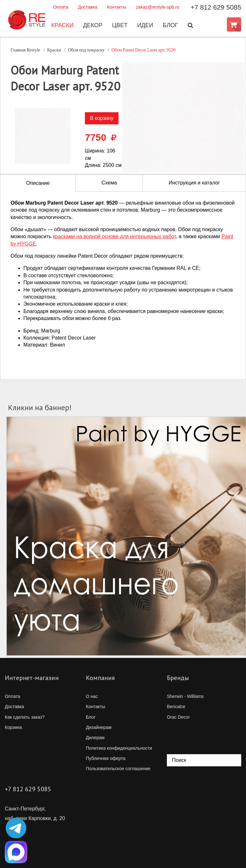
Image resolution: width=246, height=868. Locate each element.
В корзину (102, 118)
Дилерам (95, 738)
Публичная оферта (106, 758)
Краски (62, 25)
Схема (109, 183)
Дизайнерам (99, 727)
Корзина (13, 727)
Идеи (145, 25)
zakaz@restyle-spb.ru (158, 7)
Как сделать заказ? (25, 717)
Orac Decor (178, 717)
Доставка (88, 7)
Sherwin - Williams (185, 696)
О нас (92, 696)
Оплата (61, 7)
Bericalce (176, 707)
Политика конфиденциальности (119, 748)
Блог (170, 25)
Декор (93, 25)
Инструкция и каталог (194, 183)
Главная (25, 50)
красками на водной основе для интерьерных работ (114, 236)
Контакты (117, 7)
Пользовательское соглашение (118, 769)
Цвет (120, 25)
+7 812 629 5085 (216, 7)
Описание (38, 183)
